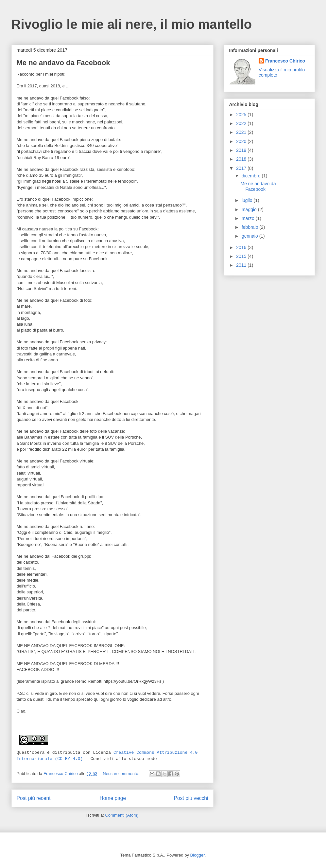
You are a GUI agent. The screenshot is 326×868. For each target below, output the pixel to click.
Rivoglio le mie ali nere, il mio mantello (132, 24)
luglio (248, 200)
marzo (249, 218)
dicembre (252, 176)
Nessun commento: (122, 774)
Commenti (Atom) (122, 815)
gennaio (250, 236)
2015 (242, 256)
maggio (250, 209)
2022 (242, 123)
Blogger (197, 855)
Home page (113, 798)
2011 (242, 265)
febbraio (250, 227)
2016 (242, 247)
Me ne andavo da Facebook (63, 63)
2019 (242, 150)
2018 (242, 159)
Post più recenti (34, 798)
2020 (242, 141)
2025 (242, 115)
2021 (242, 132)
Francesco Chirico (285, 61)
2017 (242, 168)
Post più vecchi (191, 798)
